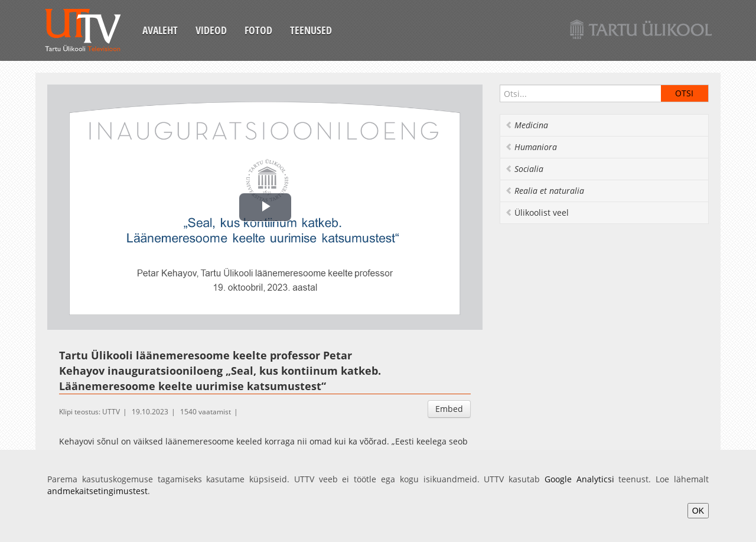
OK (698, 511)
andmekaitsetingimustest (97, 491)
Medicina (527, 125)
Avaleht (160, 30)
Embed (449, 409)
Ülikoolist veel (537, 212)
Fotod (258, 30)
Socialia (524, 169)
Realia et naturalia (545, 191)
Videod (211, 30)
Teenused (311, 30)
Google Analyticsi (579, 479)
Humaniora (531, 147)
